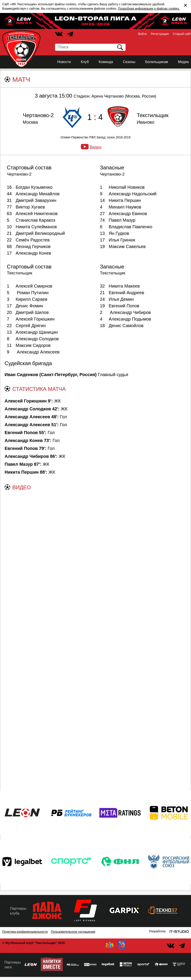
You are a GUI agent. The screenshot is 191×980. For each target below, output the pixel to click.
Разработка (157, 931)
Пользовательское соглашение (73, 932)
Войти (142, 34)
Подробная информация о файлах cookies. (149, 9)
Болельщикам (157, 62)
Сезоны (129, 62)
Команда (106, 62)
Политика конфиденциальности (25, 932)
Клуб (85, 62)
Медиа (183, 62)
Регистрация (160, 34)
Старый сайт (182, 34)
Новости (64, 62)
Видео (95, 147)
